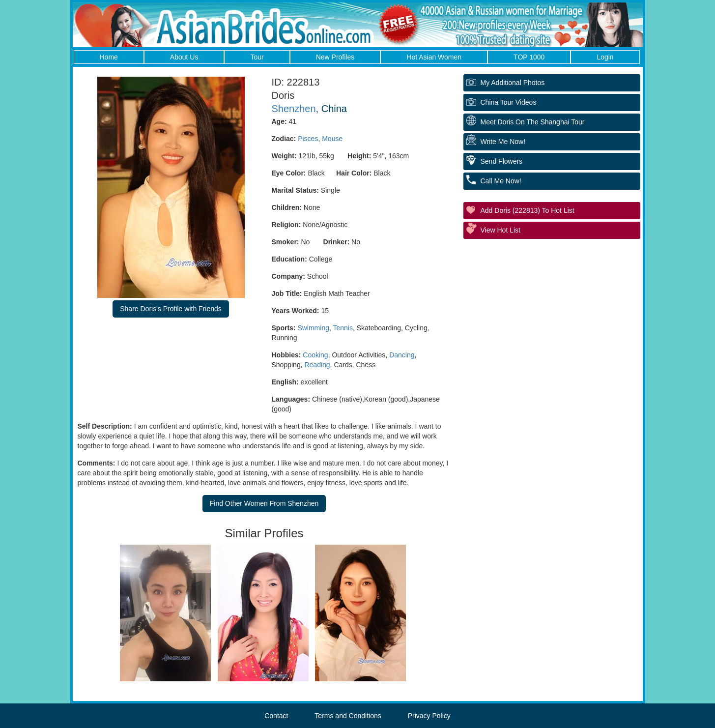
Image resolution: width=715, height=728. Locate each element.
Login (605, 57)
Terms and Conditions (348, 716)
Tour (257, 57)
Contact (276, 716)
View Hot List (500, 230)
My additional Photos (513, 83)
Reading (317, 365)
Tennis (343, 328)
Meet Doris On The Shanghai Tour (533, 122)
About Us (184, 57)
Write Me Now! (503, 142)
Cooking (315, 355)
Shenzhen (294, 109)
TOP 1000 (529, 57)
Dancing (402, 355)
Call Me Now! (501, 181)
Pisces (308, 139)
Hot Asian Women (434, 57)
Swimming (313, 328)
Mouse (332, 139)
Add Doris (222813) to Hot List (528, 210)
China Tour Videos (509, 102)
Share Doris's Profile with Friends (171, 309)
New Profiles (335, 57)
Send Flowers (502, 161)
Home (109, 57)
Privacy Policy (429, 716)
